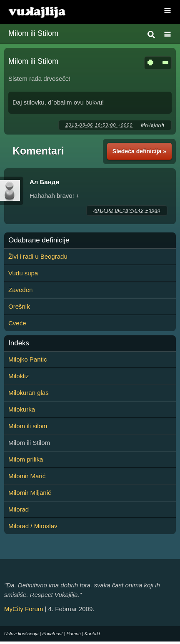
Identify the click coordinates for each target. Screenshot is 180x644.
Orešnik (19, 306)
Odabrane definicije (39, 240)
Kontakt (92, 634)
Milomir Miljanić (30, 493)
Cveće (17, 323)
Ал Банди (44, 182)
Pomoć (73, 634)
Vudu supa (23, 273)
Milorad (19, 509)
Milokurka (22, 409)
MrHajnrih (153, 125)
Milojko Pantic (28, 359)
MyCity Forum (24, 609)
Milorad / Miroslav (33, 526)
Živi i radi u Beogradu (38, 256)
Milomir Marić (27, 476)
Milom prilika (26, 459)
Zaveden (20, 290)
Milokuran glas (29, 393)
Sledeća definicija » (139, 151)
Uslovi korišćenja (21, 634)
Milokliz (19, 376)
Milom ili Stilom (33, 33)
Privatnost (53, 634)
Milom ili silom (28, 426)
